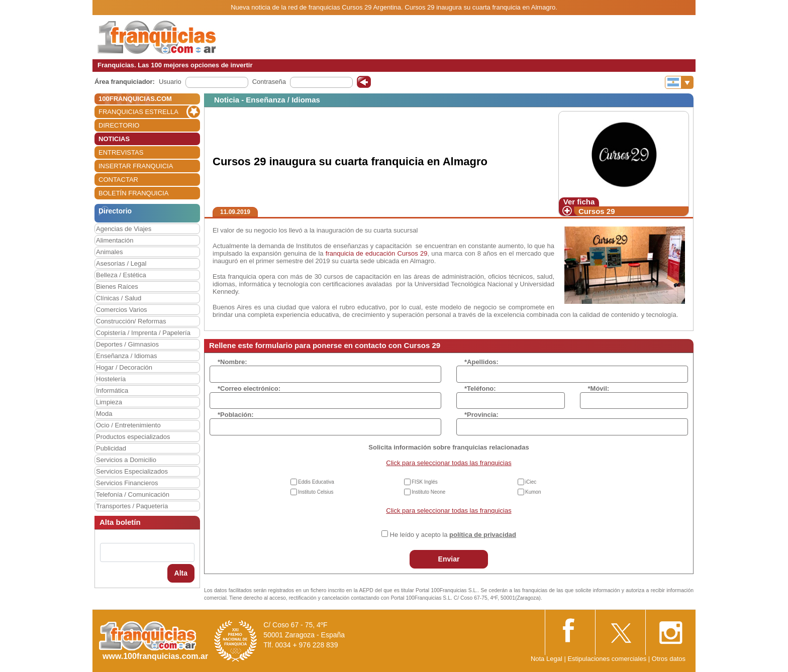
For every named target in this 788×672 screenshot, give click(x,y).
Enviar (449, 559)
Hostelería (111, 379)
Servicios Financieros (127, 483)
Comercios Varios (122, 310)
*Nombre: (232, 362)
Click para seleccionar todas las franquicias (449, 463)
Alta (181, 573)
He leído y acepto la (453, 535)
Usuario (170, 82)
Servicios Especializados (132, 471)
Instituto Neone (428, 492)
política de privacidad (483, 535)
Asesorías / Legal (121, 263)
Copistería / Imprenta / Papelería (143, 333)
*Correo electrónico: (249, 388)
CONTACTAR (118, 180)
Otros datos (669, 659)
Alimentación (115, 240)
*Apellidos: (481, 362)
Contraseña (269, 82)
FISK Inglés (425, 482)
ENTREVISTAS (121, 152)
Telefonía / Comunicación (133, 494)
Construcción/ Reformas (131, 321)
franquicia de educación (361, 253)
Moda (104, 414)
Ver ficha (579, 202)
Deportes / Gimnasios (127, 344)
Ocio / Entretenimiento (128, 425)
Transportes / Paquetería (132, 506)
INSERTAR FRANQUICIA (136, 166)
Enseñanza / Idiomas (126, 356)
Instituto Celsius (316, 492)
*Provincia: (481, 415)
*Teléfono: (480, 388)
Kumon (533, 492)
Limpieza (109, 402)
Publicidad (111, 448)
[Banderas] (679, 82)
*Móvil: (599, 388)
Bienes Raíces (117, 287)
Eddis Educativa (316, 482)
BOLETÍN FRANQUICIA (133, 193)
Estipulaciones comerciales (608, 659)
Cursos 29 (597, 211)
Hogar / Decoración (124, 367)
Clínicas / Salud (119, 298)
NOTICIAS (114, 139)
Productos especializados (133, 437)
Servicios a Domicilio (126, 460)
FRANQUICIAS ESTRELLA (138, 112)
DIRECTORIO (119, 125)
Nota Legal (547, 659)
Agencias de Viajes (124, 229)
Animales (109, 252)
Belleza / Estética (121, 275)
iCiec (531, 482)
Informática (112, 390)
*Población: (236, 415)
